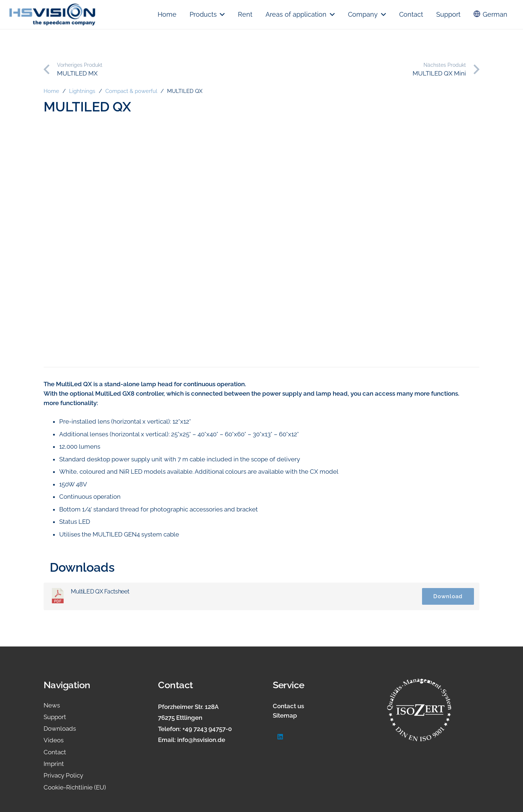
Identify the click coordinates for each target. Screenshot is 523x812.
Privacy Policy (63, 775)
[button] (221, 15)
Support (55, 717)
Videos (54, 740)
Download (448, 596)
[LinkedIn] (281, 737)
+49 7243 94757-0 (207, 729)
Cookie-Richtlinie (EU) (75, 787)
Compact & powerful (131, 91)
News (52, 705)
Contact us (288, 706)
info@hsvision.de (201, 740)
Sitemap (285, 715)
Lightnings (82, 91)
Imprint (54, 764)
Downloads (60, 729)
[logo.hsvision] (52, 15)
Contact (55, 752)
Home (51, 91)
